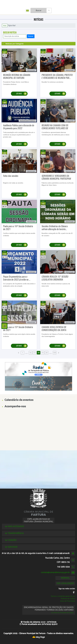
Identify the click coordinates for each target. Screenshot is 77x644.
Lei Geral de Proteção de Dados (62, 613)
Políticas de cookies (68, 599)
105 (55, 353)
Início (5, 25)
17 (34, 353)
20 (47, 353)
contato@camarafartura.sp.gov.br (55, 572)
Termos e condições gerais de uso (63, 596)
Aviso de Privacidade (68, 601)
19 (43, 353)
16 (30, 353)
